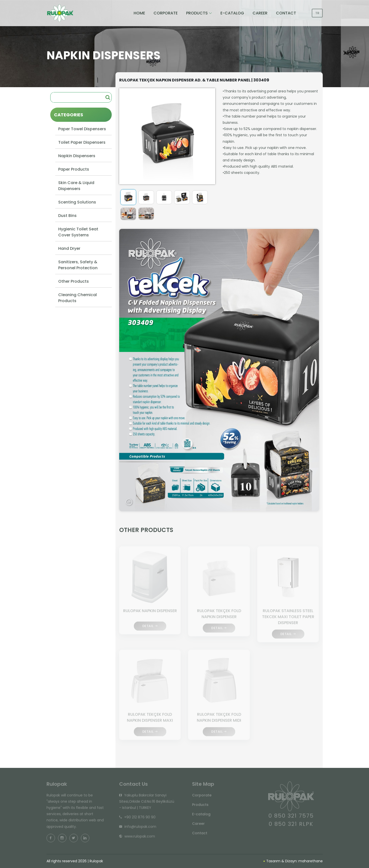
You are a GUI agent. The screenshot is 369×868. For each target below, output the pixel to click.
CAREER (260, 13)
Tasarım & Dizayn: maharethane (293, 861)
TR (317, 13)
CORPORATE (166, 13)
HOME (139, 13)
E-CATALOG (232, 13)
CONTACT (286, 13)
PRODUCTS (197, 13)
